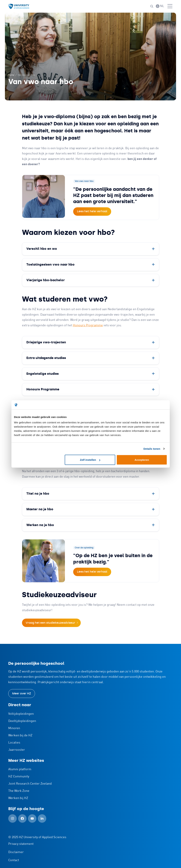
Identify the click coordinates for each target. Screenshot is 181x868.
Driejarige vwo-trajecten (46, 342)
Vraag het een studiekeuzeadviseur (50, 623)
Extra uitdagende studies (46, 358)
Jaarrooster (17, 750)
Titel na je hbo (38, 494)
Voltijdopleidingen (21, 714)
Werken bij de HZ (20, 735)
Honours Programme (88, 325)
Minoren (14, 728)
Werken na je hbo (40, 525)
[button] (152, 6)
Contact (14, 860)
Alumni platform (20, 769)
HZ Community (19, 777)
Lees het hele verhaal (92, 211)
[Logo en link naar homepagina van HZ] (19, 6)
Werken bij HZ (18, 798)
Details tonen (152, 449)
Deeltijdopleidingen (22, 721)
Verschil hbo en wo (42, 249)
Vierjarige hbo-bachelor (46, 280)
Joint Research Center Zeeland (30, 784)
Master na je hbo (40, 509)
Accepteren (142, 460)
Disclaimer (16, 852)
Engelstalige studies (43, 374)
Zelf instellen (90, 460)
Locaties (14, 743)
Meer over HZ (22, 693)
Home (11, 75)
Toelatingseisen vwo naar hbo (50, 265)
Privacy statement (21, 844)
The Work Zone (19, 791)
